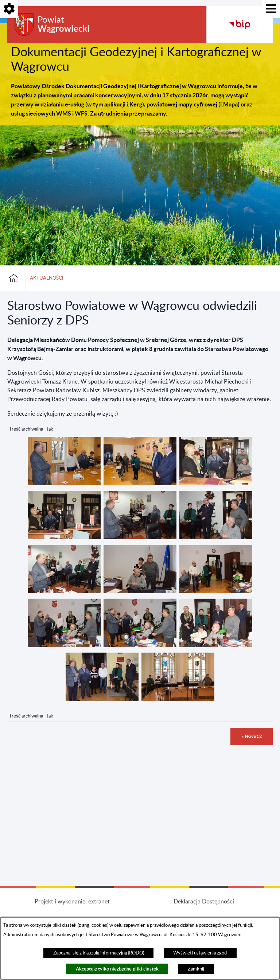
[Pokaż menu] (271, 9)
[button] (64, 483)
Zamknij (196, 969)
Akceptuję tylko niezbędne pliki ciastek (117, 969)
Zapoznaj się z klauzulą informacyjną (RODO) (99, 953)
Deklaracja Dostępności (204, 902)
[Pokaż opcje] (9, 9)
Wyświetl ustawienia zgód (200, 953)
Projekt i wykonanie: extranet (72, 902)
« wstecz (252, 736)
